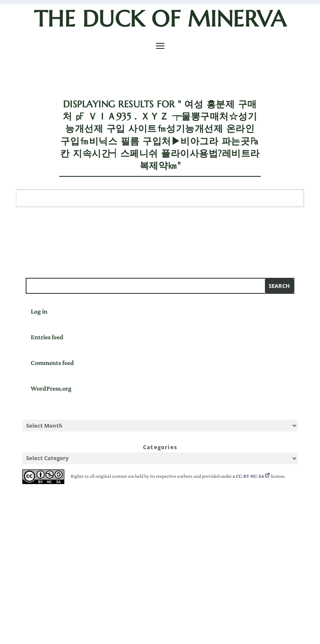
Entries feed (47, 337)
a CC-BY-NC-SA (248, 476)
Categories (160, 447)
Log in (39, 311)
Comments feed (52, 363)
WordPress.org (51, 388)
